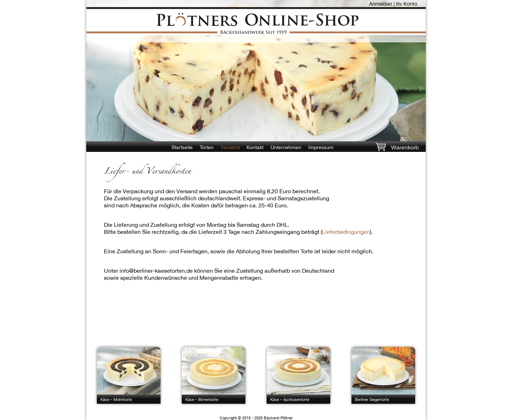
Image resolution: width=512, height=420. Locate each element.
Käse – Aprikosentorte (290, 399)
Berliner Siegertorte (372, 399)
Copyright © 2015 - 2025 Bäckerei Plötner (256, 418)
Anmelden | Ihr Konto (393, 4)
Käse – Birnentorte (202, 399)
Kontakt (255, 147)
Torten (207, 147)
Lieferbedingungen (346, 232)
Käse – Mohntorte (116, 399)
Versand (230, 147)
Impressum (321, 147)
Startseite (182, 147)
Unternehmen (286, 147)
